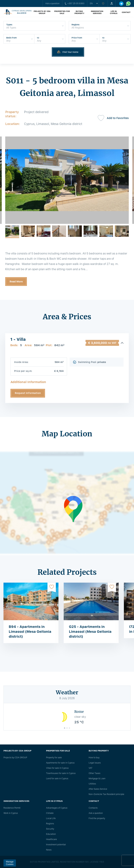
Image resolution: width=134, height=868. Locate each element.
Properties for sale (62, 12)
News (49, 850)
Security (50, 829)
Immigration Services (97, 12)
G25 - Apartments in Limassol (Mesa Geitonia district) (90, 632)
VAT (91, 768)
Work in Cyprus (11, 813)
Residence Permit (12, 808)
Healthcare (51, 839)
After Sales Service (98, 789)
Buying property (79, 12)
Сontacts (93, 808)
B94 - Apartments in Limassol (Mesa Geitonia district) (30, 632)
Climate (50, 813)
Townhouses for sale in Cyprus (61, 773)
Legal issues (95, 763)
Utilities (92, 784)
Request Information (28, 393)
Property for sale (54, 758)
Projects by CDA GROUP (42, 12)
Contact (126, 12)
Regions (50, 824)
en (91, 3)
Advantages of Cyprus (57, 808)
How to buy (94, 758)
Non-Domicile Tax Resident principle (106, 794)
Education (51, 834)
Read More (16, 282)
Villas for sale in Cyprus (57, 768)
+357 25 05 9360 (75, 3)
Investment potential (56, 845)
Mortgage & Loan (97, 779)
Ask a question (52, 3)
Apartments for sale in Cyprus (60, 763)
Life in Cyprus (114, 12)
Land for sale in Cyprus (57, 779)
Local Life (51, 818)
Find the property (97, 818)
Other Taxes (94, 773)
